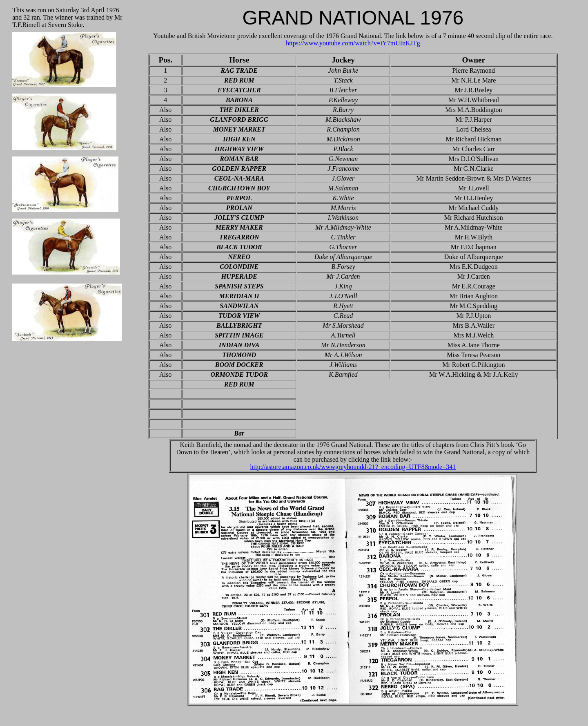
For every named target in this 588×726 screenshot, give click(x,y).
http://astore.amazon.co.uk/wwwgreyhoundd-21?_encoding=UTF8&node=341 (353, 467)
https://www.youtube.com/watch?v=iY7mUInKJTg (353, 43)
